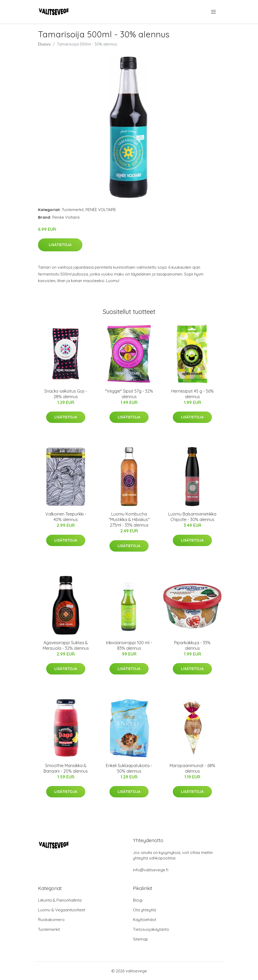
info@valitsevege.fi (151, 870)
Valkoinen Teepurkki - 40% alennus (66, 517)
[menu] (214, 12)
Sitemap (140, 939)
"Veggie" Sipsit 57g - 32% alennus (129, 394)
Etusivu (44, 44)
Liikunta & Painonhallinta (60, 900)
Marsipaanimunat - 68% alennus (192, 768)
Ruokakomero (51, 920)
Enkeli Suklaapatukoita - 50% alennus (129, 768)
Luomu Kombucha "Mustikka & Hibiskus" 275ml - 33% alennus (129, 519)
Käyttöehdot (145, 920)
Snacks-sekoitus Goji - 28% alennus (66, 394)
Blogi (138, 900)
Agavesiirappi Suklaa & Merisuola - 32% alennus (66, 645)
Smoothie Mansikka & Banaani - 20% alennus (66, 768)
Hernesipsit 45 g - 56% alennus (192, 394)
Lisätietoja (60, 245)
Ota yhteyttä (144, 910)
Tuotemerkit (73, 210)
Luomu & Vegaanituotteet (62, 910)
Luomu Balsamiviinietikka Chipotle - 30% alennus (192, 517)
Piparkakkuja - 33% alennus (192, 645)
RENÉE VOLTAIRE (101, 210)
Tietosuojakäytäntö (151, 929)
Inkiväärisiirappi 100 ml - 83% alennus (129, 645)
